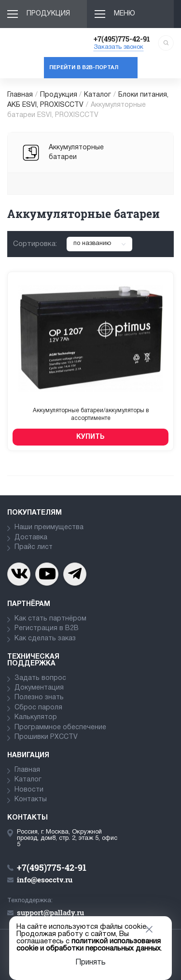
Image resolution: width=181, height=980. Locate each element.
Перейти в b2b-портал (84, 68)
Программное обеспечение (60, 728)
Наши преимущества (49, 527)
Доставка (31, 538)
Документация (39, 688)
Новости (29, 790)
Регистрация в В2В (47, 628)
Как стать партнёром (50, 619)
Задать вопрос (40, 678)
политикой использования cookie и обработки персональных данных (89, 945)
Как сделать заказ (45, 639)
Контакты (31, 800)
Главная (20, 95)
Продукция (48, 14)
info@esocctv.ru (45, 879)
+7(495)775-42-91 (122, 39)
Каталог (97, 95)
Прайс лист (34, 547)
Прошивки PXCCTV (46, 737)
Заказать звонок (118, 47)
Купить (90, 437)
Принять (90, 963)
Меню (125, 14)
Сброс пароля (38, 708)
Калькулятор (36, 717)
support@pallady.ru (50, 912)
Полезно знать (39, 698)
